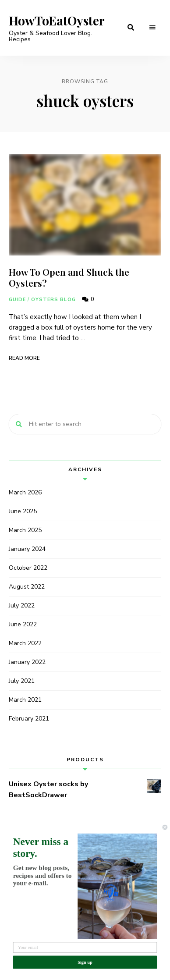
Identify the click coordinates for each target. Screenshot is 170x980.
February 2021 (29, 719)
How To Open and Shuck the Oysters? (69, 277)
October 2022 (28, 568)
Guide (18, 300)
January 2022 (27, 662)
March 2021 (25, 700)
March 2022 (25, 643)
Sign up (85, 962)
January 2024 (27, 549)
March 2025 (25, 530)
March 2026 (25, 492)
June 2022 (23, 624)
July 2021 (22, 681)
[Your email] (85, 947)
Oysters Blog (53, 300)
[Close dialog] (165, 827)
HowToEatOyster (57, 21)
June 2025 (23, 511)
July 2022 (22, 605)
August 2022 (27, 587)
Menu (152, 28)
